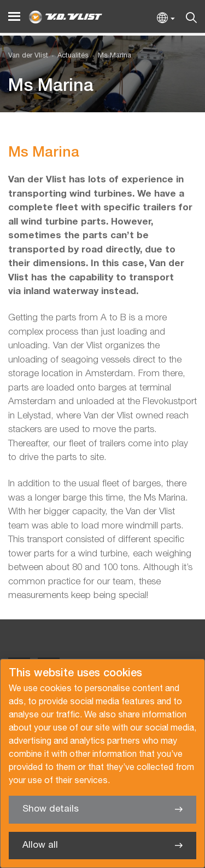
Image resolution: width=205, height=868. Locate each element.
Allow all (40, 845)
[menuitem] (68, 56)
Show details (51, 809)
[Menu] (14, 17)
